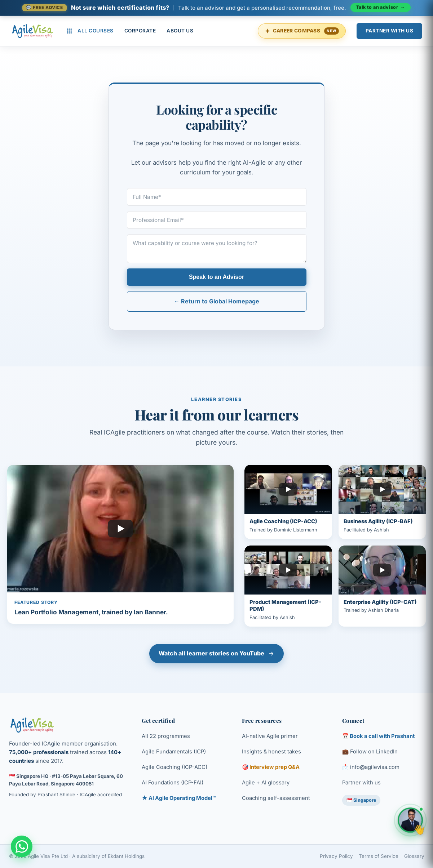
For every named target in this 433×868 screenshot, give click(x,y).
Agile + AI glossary (266, 783)
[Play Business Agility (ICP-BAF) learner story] (382, 502)
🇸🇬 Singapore (361, 800)
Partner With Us (390, 31)
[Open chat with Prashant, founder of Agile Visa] (410, 820)
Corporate (140, 31)
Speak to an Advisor (216, 277)
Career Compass (302, 31)
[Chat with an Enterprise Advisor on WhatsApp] (22, 846)
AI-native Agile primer (270, 736)
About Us (180, 31)
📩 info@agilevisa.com (371, 767)
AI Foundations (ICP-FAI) (173, 783)
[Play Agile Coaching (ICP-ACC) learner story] (288, 502)
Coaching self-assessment (276, 798)
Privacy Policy (336, 856)
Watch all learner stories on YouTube (216, 653)
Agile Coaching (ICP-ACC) (174, 767)
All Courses (90, 31)
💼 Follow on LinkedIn (370, 752)
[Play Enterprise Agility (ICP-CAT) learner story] (382, 586)
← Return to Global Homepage (216, 301)
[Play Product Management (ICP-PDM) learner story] (288, 586)
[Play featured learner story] (120, 544)
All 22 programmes (166, 736)
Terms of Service (379, 856)
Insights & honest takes (271, 752)
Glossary (414, 856)
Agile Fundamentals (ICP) (174, 752)
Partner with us (361, 783)
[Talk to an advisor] (217, 8)
